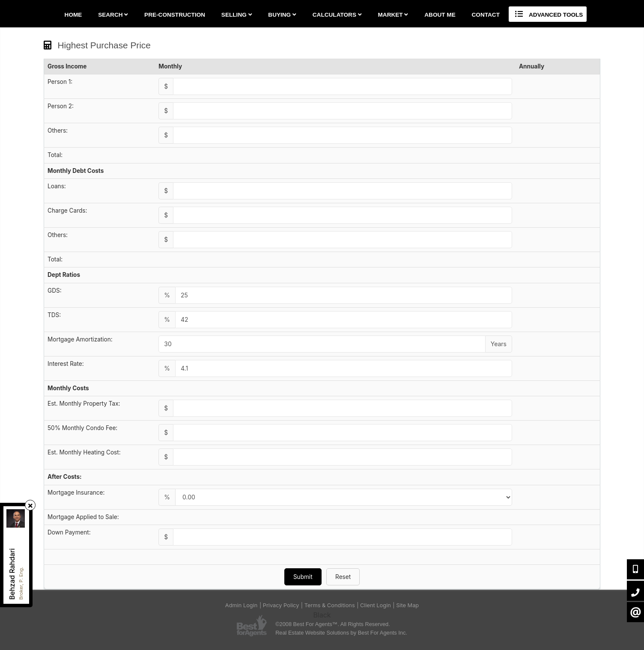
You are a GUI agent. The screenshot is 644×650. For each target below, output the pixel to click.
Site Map (407, 605)
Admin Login (241, 605)
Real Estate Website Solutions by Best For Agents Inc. (341, 633)
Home (73, 15)
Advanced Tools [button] (548, 14)
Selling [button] (237, 15)
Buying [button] (282, 15)
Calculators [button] (337, 15)
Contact (486, 15)
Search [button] (113, 15)
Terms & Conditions (330, 605)
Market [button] (393, 15)
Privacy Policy (281, 605)
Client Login (376, 605)
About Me (440, 15)
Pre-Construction (175, 15)
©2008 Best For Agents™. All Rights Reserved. (333, 624)
